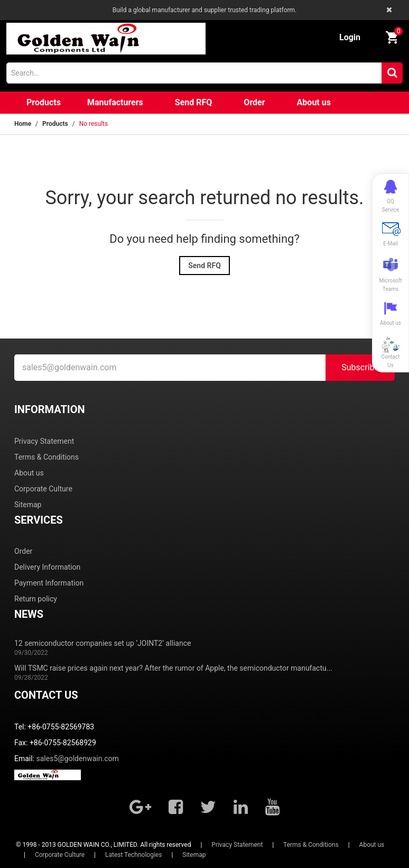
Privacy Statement (44, 441)
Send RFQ (194, 102)
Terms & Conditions (47, 457)
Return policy (36, 599)
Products (44, 102)
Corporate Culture (43, 489)
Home (23, 124)
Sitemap (28, 505)
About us (314, 102)
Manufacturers (115, 102)
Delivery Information (47, 567)
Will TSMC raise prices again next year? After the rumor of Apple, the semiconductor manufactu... (173, 668)
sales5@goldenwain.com (78, 759)
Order (254, 102)
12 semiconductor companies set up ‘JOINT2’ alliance (103, 643)
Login (350, 37)
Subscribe (360, 367)
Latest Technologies (133, 855)
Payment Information (49, 583)
